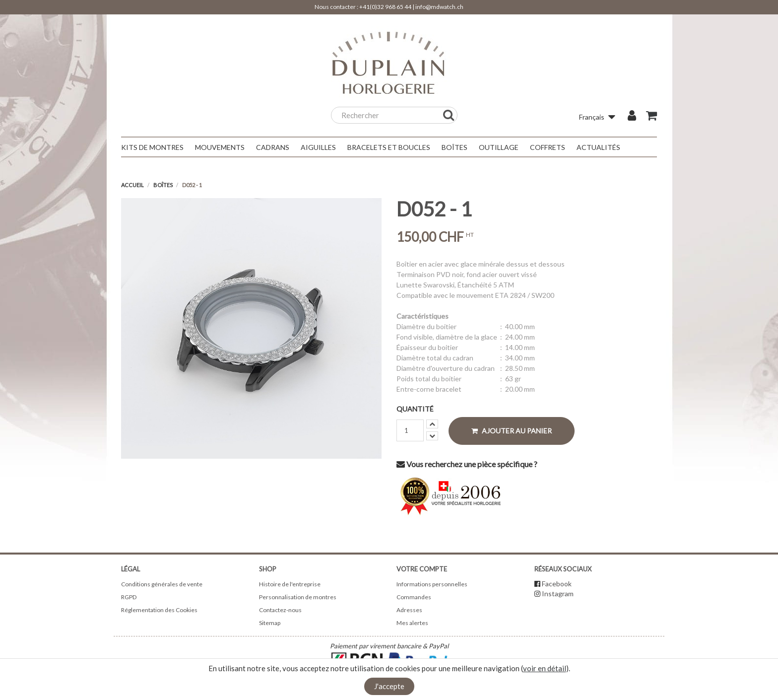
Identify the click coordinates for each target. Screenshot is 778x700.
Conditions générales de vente (162, 584)
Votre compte (422, 569)
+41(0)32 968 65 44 (385, 7)
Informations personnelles (432, 584)
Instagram (558, 594)
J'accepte (389, 686)
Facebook (557, 584)
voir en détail (545, 668)
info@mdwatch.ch (439, 7)
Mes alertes (412, 623)
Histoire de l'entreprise (290, 584)
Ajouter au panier (512, 431)
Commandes (414, 597)
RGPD (129, 597)
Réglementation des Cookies (159, 610)
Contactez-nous (280, 610)
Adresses (409, 610)
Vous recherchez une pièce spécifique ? (467, 464)
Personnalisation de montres (298, 597)
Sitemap (270, 623)
